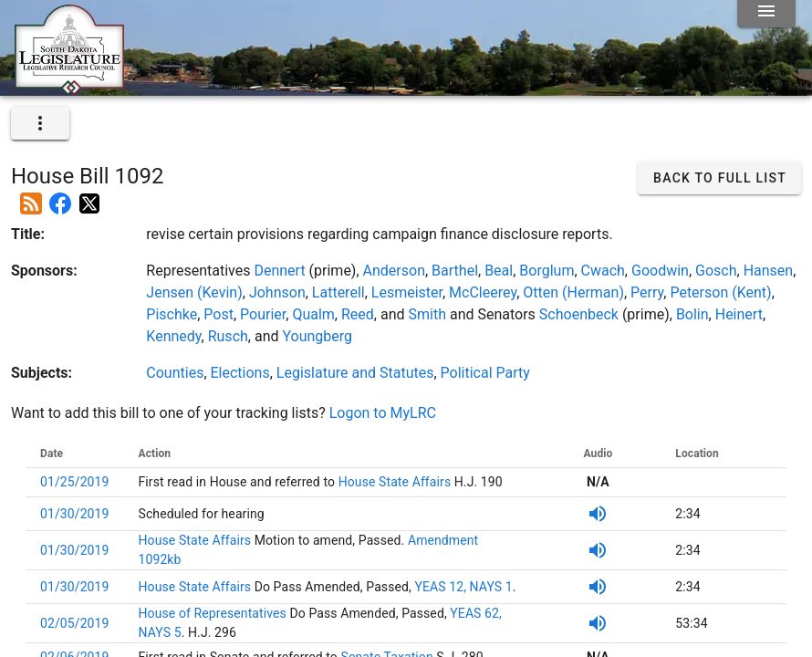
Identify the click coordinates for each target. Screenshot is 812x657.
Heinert (739, 314)
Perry (647, 292)
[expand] (40, 123)
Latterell (338, 292)
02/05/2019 (75, 623)
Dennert (279, 271)
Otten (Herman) (573, 292)
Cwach (603, 271)
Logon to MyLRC (383, 413)
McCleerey (483, 292)
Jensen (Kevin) (194, 292)
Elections (240, 373)
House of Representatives (214, 613)
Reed (358, 314)
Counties (175, 373)
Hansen (769, 271)
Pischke (172, 314)
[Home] (69, 89)
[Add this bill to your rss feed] (31, 196)
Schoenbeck (579, 314)
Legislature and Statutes (355, 373)
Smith (427, 314)
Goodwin (660, 271)
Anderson (394, 271)
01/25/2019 (75, 482)
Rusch (228, 336)
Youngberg (317, 336)
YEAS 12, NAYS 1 (463, 587)
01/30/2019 (75, 514)
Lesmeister (407, 292)
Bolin (692, 314)
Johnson (277, 292)
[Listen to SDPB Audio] (598, 514)
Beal (499, 271)
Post (219, 314)
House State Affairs (393, 482)
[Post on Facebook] (60, 196)
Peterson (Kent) (720, 292)
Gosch (716, 271)
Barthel (455, 271)
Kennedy (173, 336)
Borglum (547, 271)
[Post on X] (89, 196)
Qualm (313, 314)
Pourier (263, 314)
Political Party (485, 373)
